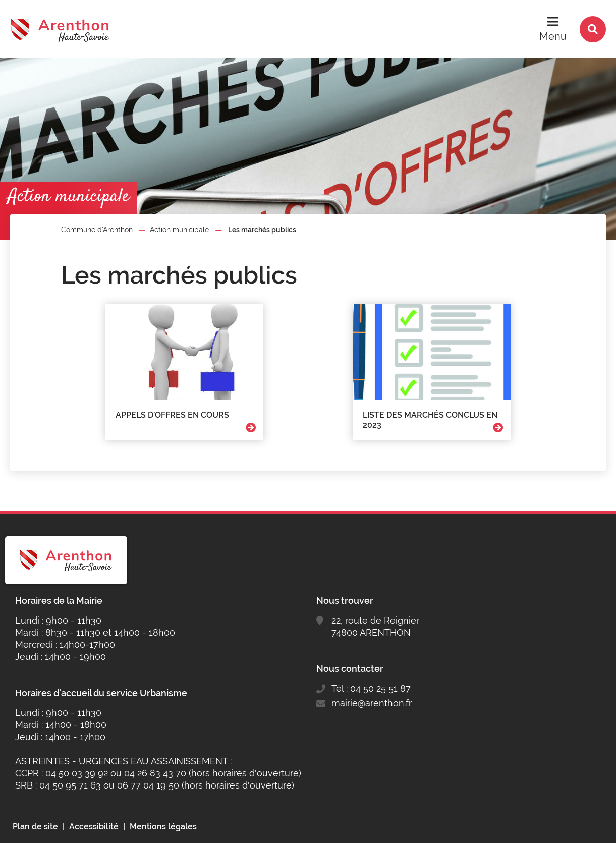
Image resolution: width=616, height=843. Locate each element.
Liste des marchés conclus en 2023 (430, 420)
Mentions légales (163, 827)
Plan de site (35, 827)
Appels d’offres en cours (172, 415)
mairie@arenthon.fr (372, 703)
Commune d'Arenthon (97, 230)
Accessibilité (94, 827)
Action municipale (179, 230)
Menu (553, 36)
